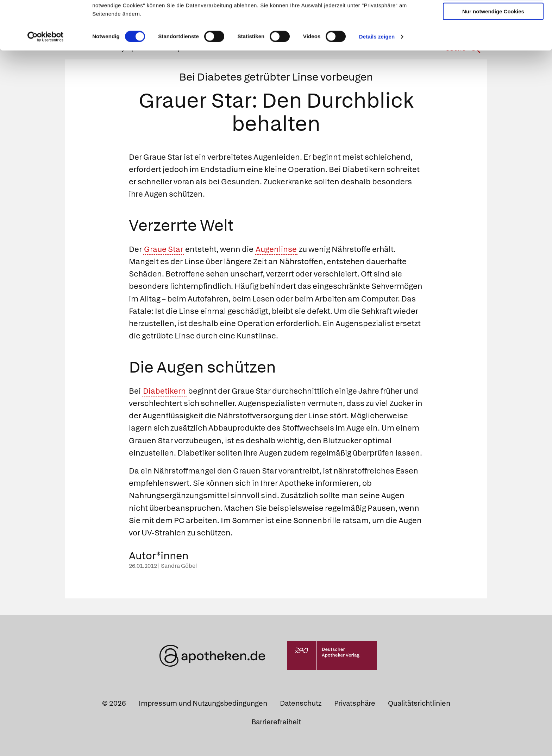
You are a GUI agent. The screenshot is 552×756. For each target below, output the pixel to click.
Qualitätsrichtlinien (419, 703)
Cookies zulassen (493, 17)
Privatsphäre (355, 703)
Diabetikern (164, 391)
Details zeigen (377, 82)
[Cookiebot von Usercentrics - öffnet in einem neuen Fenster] (46, 82)
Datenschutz (301, 703)
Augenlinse (276, 249)
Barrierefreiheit (276, 722)
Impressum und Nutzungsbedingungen (203, 703)
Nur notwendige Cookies (493, 57)
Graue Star (164, 249)
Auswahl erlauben (493, 37)
